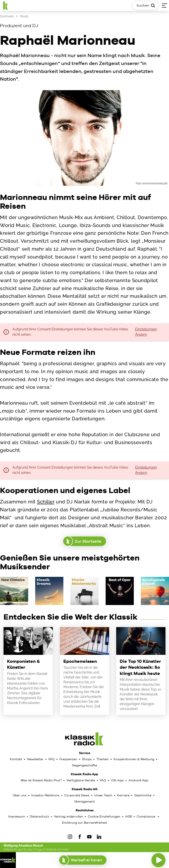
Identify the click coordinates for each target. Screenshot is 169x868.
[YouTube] (89, 837)
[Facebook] (80, 837)
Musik (24, 16)
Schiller (46, 502)
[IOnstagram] (70, 837)
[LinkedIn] (99, 837)
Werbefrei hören (83, 860)
